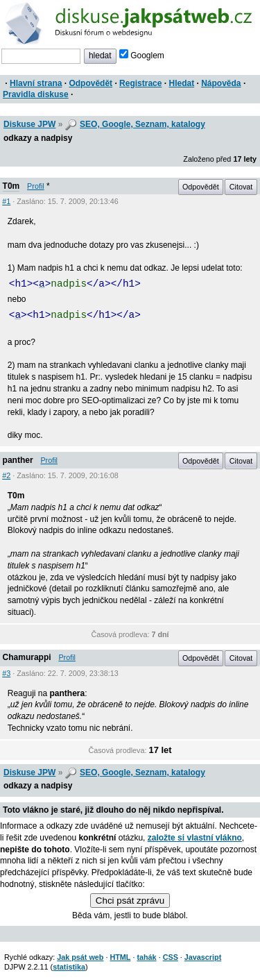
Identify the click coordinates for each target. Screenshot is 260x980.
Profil (36, 186)
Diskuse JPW (29, 124)
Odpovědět (90, 83)
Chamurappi (27, 657)
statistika (69, 967)
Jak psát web (80, 957)
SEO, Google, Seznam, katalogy (142, 124)
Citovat (241, 187)
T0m (11, 186)
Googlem (142, 56)
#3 (6, 673)
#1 (6, 201)
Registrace (140, 83)
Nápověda (221, 83)
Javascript (203, 957)
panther (18, 460)
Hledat (181, 83)
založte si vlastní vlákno (195, 838)
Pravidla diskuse (36, 94)
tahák (146, 957)
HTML (120, 957)
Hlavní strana (36, 83)
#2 (6, 475)
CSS (171, 957)
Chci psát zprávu (130, 901)
